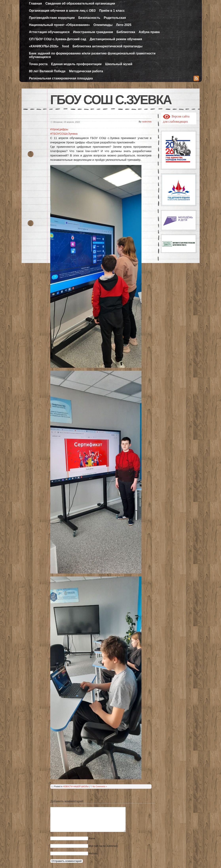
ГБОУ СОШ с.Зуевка (111, 100)
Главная (36, 3)
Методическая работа (86, 71)
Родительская (115, 18)
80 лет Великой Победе (47, 71)
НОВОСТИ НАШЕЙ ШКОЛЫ (76, 787)
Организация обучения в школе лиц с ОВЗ (62, 11)
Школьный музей (119, 64)
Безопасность (89, 18)
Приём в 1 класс (112, 11)
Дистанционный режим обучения (116, 39)
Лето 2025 (124, 25)
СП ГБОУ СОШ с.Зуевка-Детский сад (58, 39)
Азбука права (149, 32)
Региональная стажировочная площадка (61, 78)
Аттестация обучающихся (49, 32)
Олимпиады (103, 25)
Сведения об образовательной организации (80, 3)
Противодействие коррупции (52, 18)
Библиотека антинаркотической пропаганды (108, 46)
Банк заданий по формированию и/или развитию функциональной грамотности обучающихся (92, 55)
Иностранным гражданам (93, 32)
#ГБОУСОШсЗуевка (64, 134)
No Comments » (100, 787)
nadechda (147, 122)
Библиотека (126, 32)
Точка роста (38, 64)
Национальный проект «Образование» (60, 25)
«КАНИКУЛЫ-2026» (44, 46)
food (66, 46)
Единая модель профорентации (76, 64)
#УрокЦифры (59, 129)
